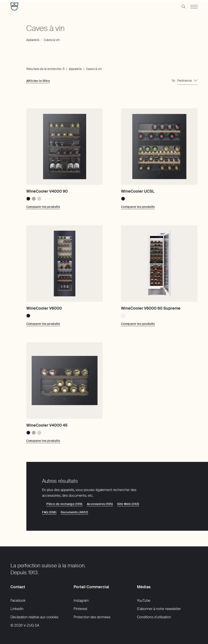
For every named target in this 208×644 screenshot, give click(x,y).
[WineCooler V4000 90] (65, 147)
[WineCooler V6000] (65, 264)
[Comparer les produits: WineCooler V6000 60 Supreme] (138, 324)
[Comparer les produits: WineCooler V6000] (43, 324)
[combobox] (187, 81)
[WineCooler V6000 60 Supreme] (159, 264)
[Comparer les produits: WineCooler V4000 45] (43, 441)
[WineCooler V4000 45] (65, 380)
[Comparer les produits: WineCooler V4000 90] (43, 207)
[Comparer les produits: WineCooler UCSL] (138, 207)
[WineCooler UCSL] (159, 147)
